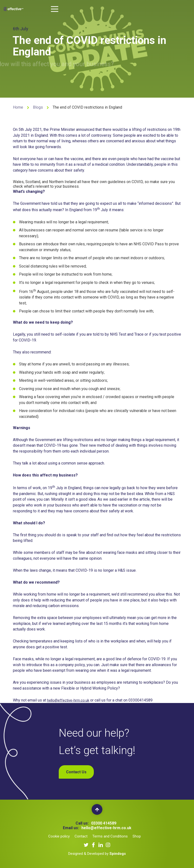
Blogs (38, 107)
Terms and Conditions (110, 836)
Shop (137, 836)
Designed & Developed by (97, 854)
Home (18, 107)
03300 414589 (104, 823)
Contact (81, 836)
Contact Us (76, 772)
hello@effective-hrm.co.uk (69, 701)
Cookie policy (59, 836)
